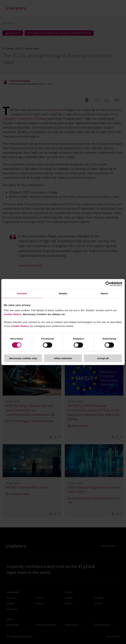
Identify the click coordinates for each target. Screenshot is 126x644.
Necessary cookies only (23, 358)
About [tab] (104, 293)
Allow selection (63, 358)
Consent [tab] (22, 293)
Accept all (103, 358)
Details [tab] (63, 293)
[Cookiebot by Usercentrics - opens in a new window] (108, 284)
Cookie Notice (13, 314)
